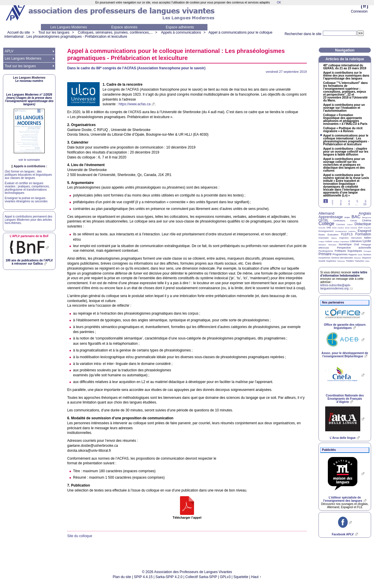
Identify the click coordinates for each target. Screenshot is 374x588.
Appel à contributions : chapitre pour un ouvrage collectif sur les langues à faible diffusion (346, 152)
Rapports (353, 255)
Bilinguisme (367, 218)
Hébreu (334, 238)
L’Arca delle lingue (343, 438)
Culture (350, 225)
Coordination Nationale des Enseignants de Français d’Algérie (345, 399)
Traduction (360, 261)
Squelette (241, 577)
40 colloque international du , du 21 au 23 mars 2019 (345, 67)
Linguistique (344, 242)
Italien (368, 238)
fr (365, 6)
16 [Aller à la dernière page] (365, 204)
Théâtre (350, 261)
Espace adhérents (180, 27)
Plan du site (122, 577)
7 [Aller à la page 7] (333, 204)
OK (279, 2)
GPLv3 (225, 577)
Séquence (366, 258)
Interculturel (356, 238)
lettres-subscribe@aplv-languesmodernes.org (336, 287)
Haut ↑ (256, 577)
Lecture (329, 241)
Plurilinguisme (326, 251)
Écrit (360, 228)
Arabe (347, 217)
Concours (341, 224)
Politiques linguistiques (348, 251)
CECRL (323, 220)
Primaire (325, 254)
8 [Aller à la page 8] (341, 204)
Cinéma (367, 220)
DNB (329, 228)
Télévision (341, 261)
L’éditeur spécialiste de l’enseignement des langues (343, 499)
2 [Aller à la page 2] (333, 201)
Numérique (345, 244)
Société (322, 261)
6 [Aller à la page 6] (366, 201)
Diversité (322, 228)
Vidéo (367, 261)
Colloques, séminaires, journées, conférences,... (115, 32)
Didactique (363, 224)
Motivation (332, 245)
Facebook (343, 534)
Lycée (367, 241)
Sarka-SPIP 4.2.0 (169, 577)
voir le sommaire (29, 160)
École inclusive (351, 228)
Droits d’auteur (338, 228)
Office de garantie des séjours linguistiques (345, 326)
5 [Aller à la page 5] (357, 201)
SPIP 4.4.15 (143, 577)
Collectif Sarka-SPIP (201, 577)
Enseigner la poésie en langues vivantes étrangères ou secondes (26, 200)
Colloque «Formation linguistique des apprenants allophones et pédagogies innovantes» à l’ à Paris (345, 120)
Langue (321, 242)
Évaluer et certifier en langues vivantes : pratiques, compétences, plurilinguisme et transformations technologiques (27, 188)
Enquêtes (367, 228)
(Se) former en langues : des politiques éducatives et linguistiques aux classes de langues (28, 175)
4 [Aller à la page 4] (349, 201)
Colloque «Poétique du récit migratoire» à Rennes (343, 130)
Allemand (326, 213)
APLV (9, 51)
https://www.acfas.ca (135, 104)
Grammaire (324, 238)
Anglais (365, 213)
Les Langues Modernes (69, 27)
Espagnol (364, 231)
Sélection (357, 258)
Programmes (340, 254)
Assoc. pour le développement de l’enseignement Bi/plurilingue (345, 355)
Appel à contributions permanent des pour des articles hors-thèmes (28, 220)
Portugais (367, 251)
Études (322, 235)
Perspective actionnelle (354, 248)
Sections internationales (342, 258)
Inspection (344, 238)
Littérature (356, 241)
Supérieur (331, 261)
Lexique (336, 242)
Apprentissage (331, 217)
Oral (357, 244)
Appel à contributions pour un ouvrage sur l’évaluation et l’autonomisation (344, 108)
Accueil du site (19, 32)
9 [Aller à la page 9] (349, 204)
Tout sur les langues (54, 32)
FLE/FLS (347, 234)
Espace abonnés (124, 27)
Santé (360, 255)
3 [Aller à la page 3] (341, 201)
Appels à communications (181, 32)
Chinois (354, 221)
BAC (356, 217)
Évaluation (333, 235)
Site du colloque (80, 536)
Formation (363, 234)
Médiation (322, 245)
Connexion (359, 11)
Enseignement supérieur (346, 231)
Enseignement (326, 231)
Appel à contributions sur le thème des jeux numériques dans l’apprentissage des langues (346, 76)
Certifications (339, 221)
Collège (326, 224)
